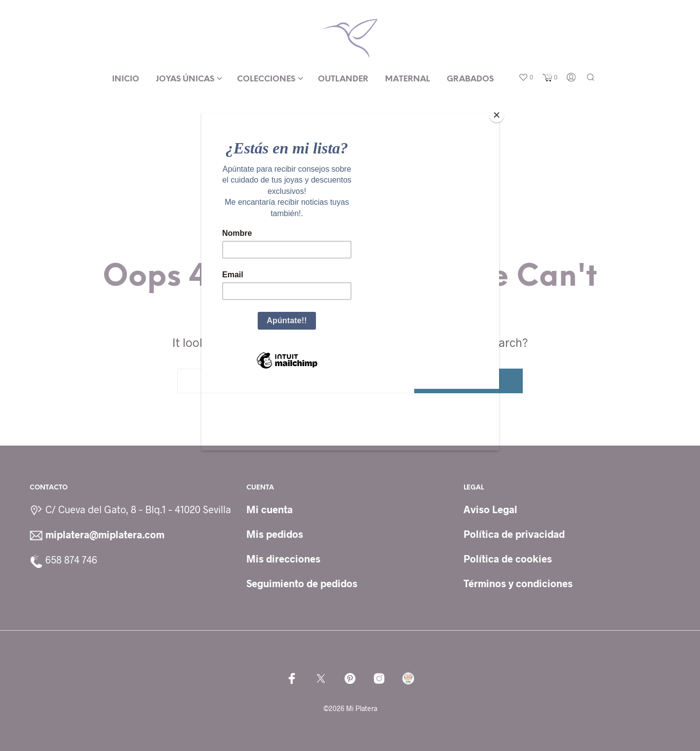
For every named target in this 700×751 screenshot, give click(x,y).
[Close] (497, 115)
